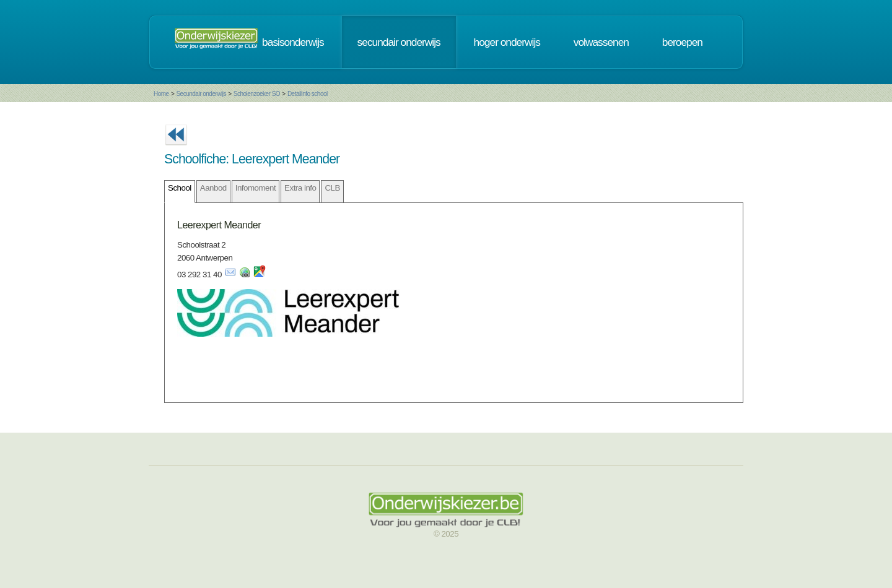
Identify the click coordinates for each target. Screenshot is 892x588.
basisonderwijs (293, 42)
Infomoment (256, 188)
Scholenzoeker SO (257, 94)
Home (161, 94)
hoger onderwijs (507, 42)
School (180, 188)
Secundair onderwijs (201, 94)
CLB (332, 188)
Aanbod (213, 188)
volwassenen (601, 42)
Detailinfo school (308, 94)
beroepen (682, 42)
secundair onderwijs (399, 42)
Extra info (300, 188)
